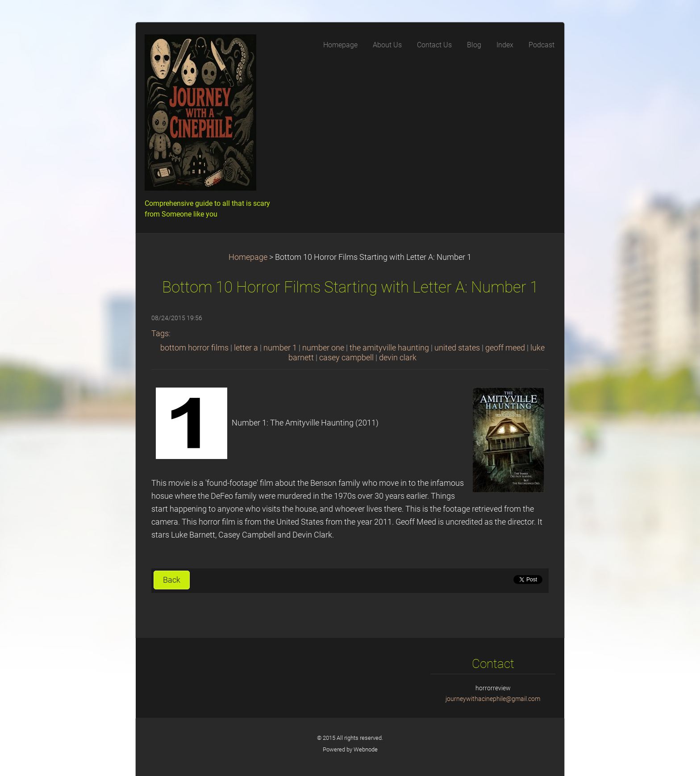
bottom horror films (194, 348)
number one (323, 348)
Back (172, 580)
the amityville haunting (389, 348)
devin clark (398, 358)
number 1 (280, 348)
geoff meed (505, 348)
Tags (160, 334)
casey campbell (346, 358)
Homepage (248, 257)
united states (457, 348)
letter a (246, 348)
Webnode (366, 749)
